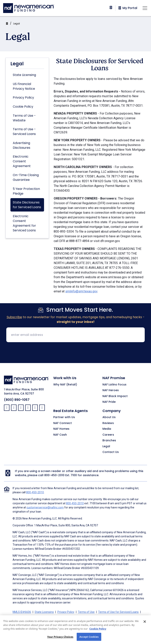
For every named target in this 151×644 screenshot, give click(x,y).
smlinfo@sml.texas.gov (81, 291)
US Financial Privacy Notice (24, 86)
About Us (109, 417)
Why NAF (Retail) (65, 385)
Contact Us (111, 452)
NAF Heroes (111, 390)
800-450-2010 (54, 475)
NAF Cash (60, 435)
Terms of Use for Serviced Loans (118, 612)
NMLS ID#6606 (22, 612)
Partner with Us (64, 417)
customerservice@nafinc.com (45, 507)
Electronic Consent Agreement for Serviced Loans (24, 223)
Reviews (108, 423)
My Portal (128, 8)
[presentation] (75, 353)
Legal (17, 24)
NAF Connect (63, 423)
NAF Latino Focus (114, 385)
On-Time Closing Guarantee (26, 177)
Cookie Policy (23, 107)
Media (107, 429)
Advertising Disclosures (22, 145)
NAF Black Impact (115, 396)
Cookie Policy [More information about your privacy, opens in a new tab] (98, 634)
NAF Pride (109, 402)
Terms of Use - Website (24, 118)
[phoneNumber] (111, 8)
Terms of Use (86, 612)
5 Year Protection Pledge (26, 191)
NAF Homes (61, 429)
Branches (109, 441)
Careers (108, 435)
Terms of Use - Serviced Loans (24, 132)
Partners (92, 617)
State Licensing (24, 75)
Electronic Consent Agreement (22, 161)
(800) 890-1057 (17, 400)
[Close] (145, 627)
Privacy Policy (23, 97)
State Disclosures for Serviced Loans (27, 205)
